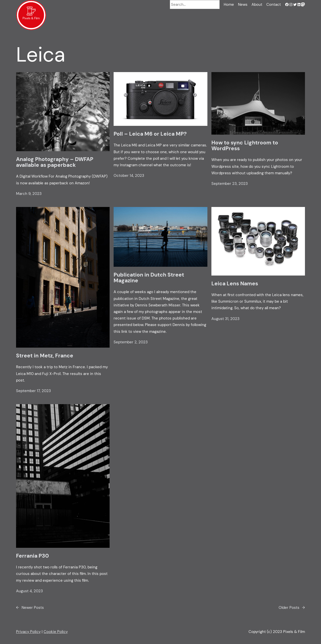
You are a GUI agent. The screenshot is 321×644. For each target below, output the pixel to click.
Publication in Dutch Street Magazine (149, 278)
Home (229, 5)
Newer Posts (30, 608)
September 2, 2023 (131, 342)
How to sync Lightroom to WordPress (245, 146)
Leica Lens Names (235, 284)
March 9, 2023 (29, 194)
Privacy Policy (28, 632)
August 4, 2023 (29, 591)
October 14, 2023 (129, 176)
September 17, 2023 (33, 391)
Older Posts (292, 608)
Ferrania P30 (32, 556)
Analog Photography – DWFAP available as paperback (55, 162)
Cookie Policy (56, 632)
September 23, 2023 (230, 184)
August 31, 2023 (225, 319)
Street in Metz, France (45, 356)
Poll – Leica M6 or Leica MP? (150, 134)
